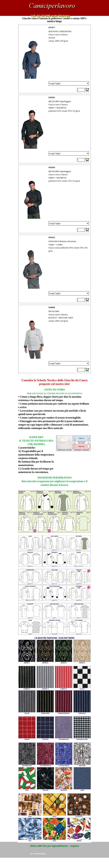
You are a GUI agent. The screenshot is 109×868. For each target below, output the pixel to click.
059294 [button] (52, 167)
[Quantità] (81, 90)
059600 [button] (52, 307)
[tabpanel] (55, 380)
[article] (55, 59)
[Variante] (69, 83)
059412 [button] (52, 237)
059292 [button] (52, 97)
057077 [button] (52, 27)
